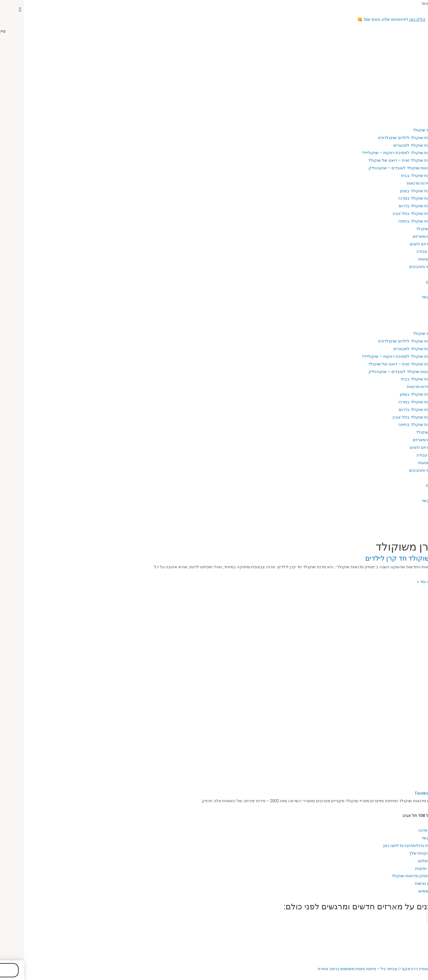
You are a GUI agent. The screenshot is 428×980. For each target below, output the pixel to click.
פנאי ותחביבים (397, 267)
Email (422, 918)
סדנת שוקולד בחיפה (392, 221)
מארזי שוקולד (404, 229)
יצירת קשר (407, 297)
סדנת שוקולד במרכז (392, 198)
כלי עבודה (401, 251)
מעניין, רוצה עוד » (408, 581)
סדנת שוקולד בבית (393, 176)
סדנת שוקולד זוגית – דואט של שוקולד (377, 160)
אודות (411, 122)
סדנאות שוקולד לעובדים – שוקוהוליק (377, 168)
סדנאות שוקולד (402, 130)
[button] (214, 311)
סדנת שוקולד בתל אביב (389, 214)
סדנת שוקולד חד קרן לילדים (382, 558)
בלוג (412, 274)
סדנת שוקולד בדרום (392, 206)
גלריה (411, 290)
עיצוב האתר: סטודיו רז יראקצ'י (402, 969)
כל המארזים (399, 236)
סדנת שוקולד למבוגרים (389, 145)
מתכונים (409, 282)
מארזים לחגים (398, 244)
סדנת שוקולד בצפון (393, 191)
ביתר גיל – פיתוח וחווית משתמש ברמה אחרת (334, 969)
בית (413, 115)
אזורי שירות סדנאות (399, 183)
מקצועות (402, 259)
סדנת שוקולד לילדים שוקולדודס (382, 138)
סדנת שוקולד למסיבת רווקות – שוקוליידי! (374, 153)
